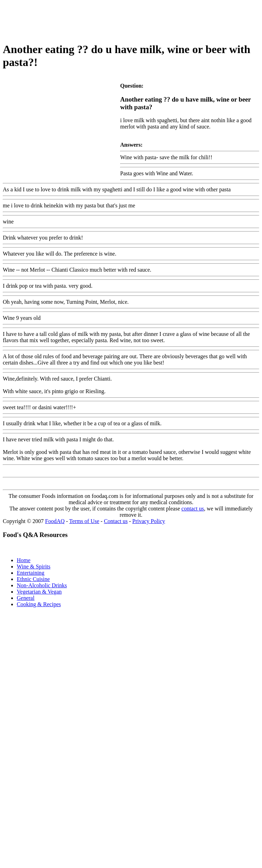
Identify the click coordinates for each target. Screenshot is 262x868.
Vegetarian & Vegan (39, 592)
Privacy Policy (149, 521)
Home (24, 560)
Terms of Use (84, 521)
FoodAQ (55, 521)
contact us (192, 509)
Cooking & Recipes (39, 604)
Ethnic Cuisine (33, 579)
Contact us (116, 521)
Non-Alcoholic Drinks (42, 585)
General (26, 598)
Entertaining (31, 573)
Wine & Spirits (34, 567)
